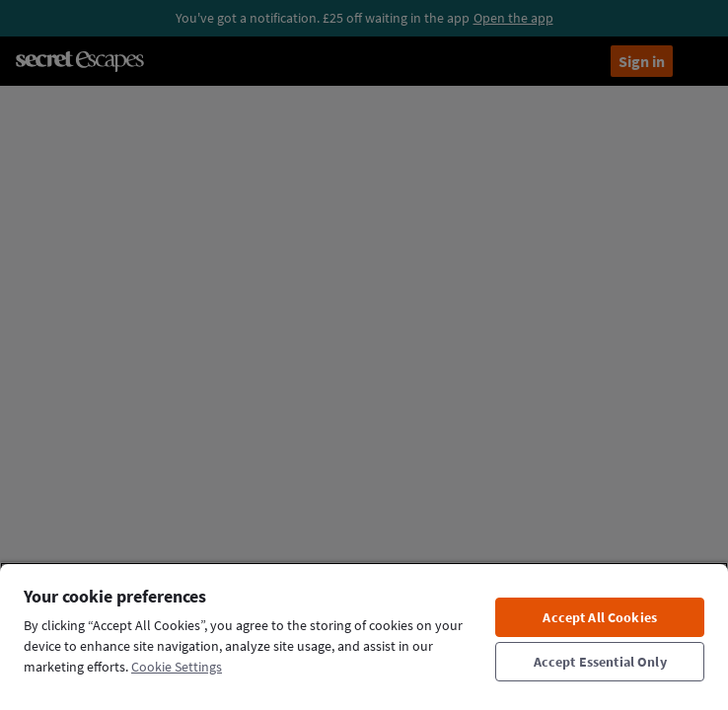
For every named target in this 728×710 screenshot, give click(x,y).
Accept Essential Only (600, 662)
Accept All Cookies (600, 617)
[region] (364, 636)
